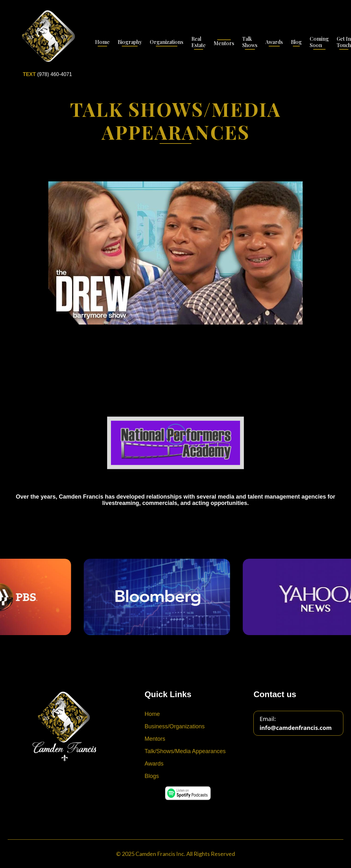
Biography (130, 42)
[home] (47, 43)
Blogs (152, 776)
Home (102, 42)
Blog (296, 42)
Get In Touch (344, 42)
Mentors (224, 43)
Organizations (167, 42)
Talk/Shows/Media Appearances (185, 751)
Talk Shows (250, 42)
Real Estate (199, 42)
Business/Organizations (175, 726)
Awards (274, 42)
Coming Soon (319, 42)
